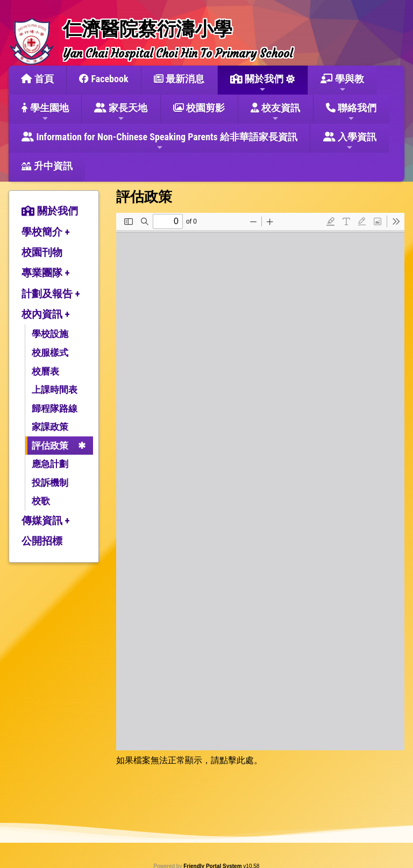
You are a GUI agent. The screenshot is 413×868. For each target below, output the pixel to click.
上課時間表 (55, 390)
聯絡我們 (351, 112)
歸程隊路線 (55, 408)
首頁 (37, 79)
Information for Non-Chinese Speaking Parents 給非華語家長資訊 (159, 141)
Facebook (104, 79)
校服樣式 (50, 353)
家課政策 (50, 427)
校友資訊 (275, 112)
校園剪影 (199, 108)
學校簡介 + (46, 232)
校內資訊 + (46, 314)
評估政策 (50, 446)
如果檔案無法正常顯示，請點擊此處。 (189, 760)
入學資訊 (350, 141)
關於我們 (257, 83)
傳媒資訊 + (46, 521)
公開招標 (42, 541)
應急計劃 (50, 464)
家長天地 (121, 112)
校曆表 (45, 371)
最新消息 (179, 79)
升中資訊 (47, 166)
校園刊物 (42, 252)
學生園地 (45, 112)
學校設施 (50, 334)
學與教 (342, 83)
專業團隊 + (46, 273)
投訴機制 (50, 483)
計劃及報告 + (51, 294)
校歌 (41, 501)
